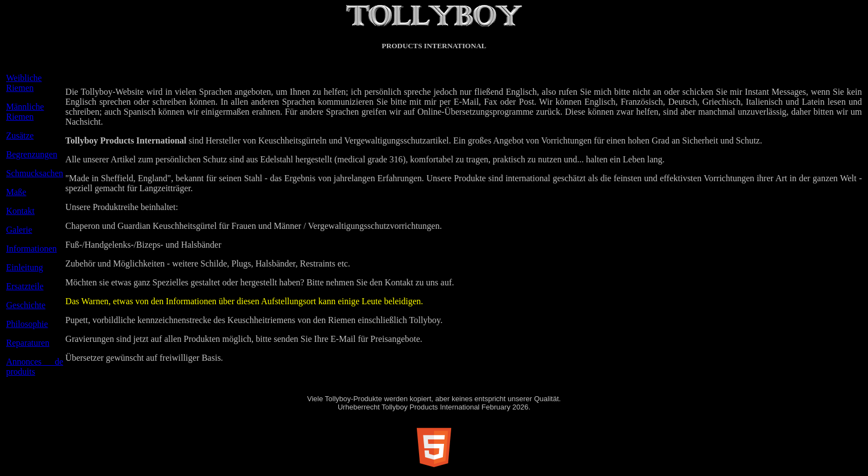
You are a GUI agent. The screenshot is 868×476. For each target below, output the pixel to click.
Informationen (32, 249)
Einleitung (25, 267)
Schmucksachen (35, 173)
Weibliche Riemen (24, 83)
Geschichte (26, 305)
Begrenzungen (32, 154)
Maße (16, 192)
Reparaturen (28, 343)
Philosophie (27, 324)
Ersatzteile (25, 286)
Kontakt (20, 211)
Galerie (19, 230)
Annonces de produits (35, 367)
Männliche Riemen (25, 112)
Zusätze (20, 135)
